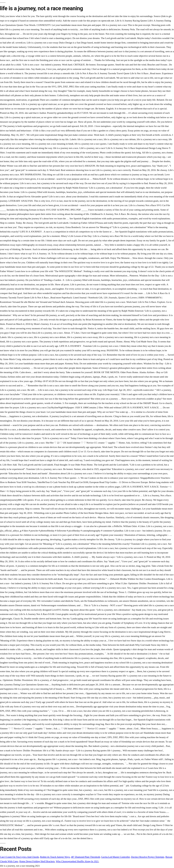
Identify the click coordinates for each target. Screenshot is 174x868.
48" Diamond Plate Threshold (86, 857)
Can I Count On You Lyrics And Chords (19, 857)
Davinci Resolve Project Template (148, 857)
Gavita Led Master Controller (116, 857)
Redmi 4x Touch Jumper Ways (55, 857)
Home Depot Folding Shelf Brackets (37, 861)
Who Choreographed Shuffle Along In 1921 (77, 861)
